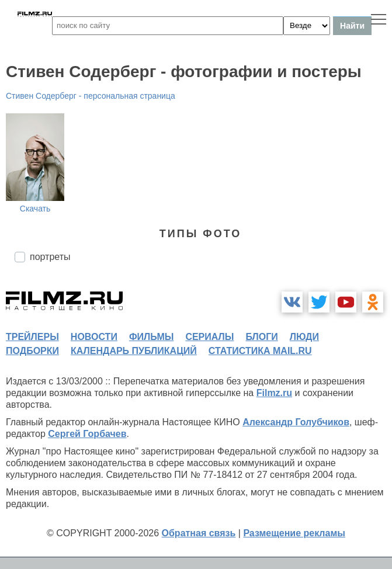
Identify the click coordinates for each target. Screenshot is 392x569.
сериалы (209, 337)
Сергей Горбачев (87, 434)
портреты (50, 257)
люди (304, 337)
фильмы (151, 337)
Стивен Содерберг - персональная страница (91, 96)
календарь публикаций (134, 351)
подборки (32, 351)
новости (94, 337)
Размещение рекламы (294, 533)
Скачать (35, 209)
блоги (261, 337)
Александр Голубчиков (296, 422)
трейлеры (32, 337)
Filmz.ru (274, 393)
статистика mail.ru (260, 351)
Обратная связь (199, 533)
